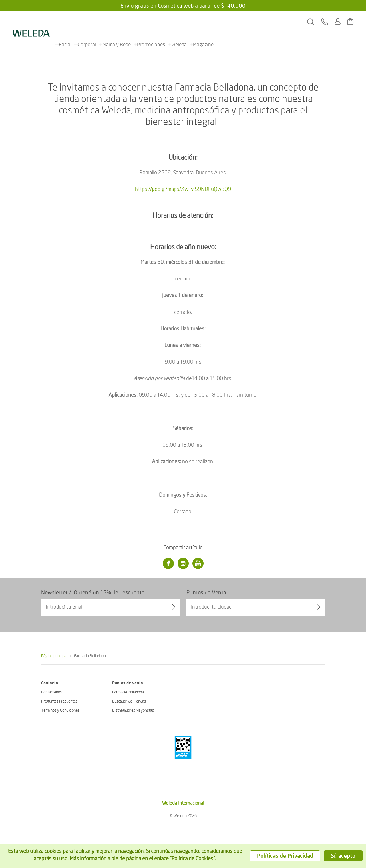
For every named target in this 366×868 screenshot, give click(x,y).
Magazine (203, 22)
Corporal (87, 22)
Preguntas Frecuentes (59, 701)
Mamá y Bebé (117, 22)
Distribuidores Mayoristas (133, 710)
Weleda (179, 22)
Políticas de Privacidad (285, 856)
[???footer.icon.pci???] (183, 747)
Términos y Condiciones (60, 710)
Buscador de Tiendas (129, 701)
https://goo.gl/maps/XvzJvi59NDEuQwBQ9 (183, 189)
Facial (65, 22)
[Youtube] (198, 564)
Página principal (54, 656)
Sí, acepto (343, 856)
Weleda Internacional (183, 803)
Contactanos (51, 692)
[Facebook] (168, 564)
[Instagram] (183, 564)
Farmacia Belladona (128, 692)
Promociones (151, 22)
